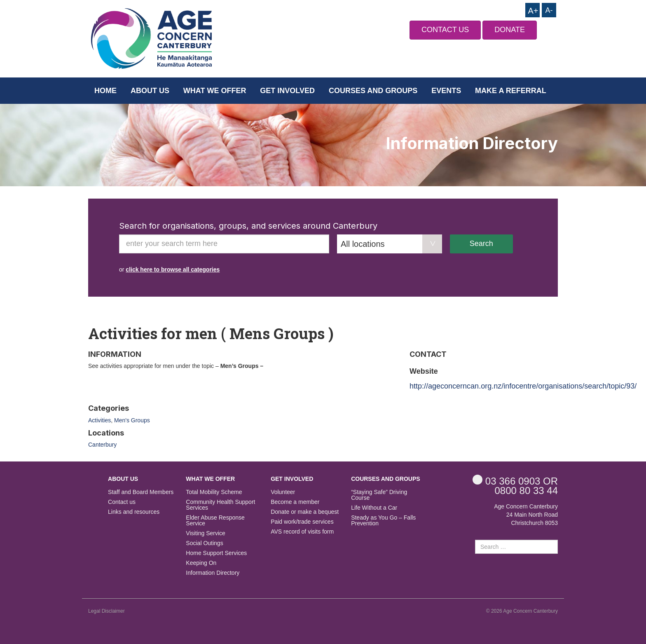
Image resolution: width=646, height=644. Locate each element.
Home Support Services (216, 553)
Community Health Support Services (220, 505)
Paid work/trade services (302, 522)
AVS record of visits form (302, 532)
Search (481, 244)
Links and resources (134, 512)
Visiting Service (205, 533)
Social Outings (204, 543)
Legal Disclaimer (106, 611)
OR (515, 481)
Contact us (122, 502)
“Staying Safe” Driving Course (379, 495)
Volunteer (283, 492)
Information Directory (213, 573)
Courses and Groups (373, 91)
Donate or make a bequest (305, 512)
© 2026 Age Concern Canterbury (522, 611)
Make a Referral (511, 91)
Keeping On (201, 563)
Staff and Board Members (141, 492)
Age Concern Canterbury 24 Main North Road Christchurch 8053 (526, 515)
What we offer (215, 91)
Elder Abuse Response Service (215, 521)
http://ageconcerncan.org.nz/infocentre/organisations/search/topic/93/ (523, 386)
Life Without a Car (374, 508)
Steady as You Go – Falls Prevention (383, 521)
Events (446, 91)
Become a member (295, 502)
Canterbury (102, 445)
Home (105, 91)
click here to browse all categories (173, 269)
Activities (99, 420)
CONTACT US (445, 30)
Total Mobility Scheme (214, 492)
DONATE (510, 30)
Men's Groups (132, 420)
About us (150, 91)
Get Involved (287, 91)
